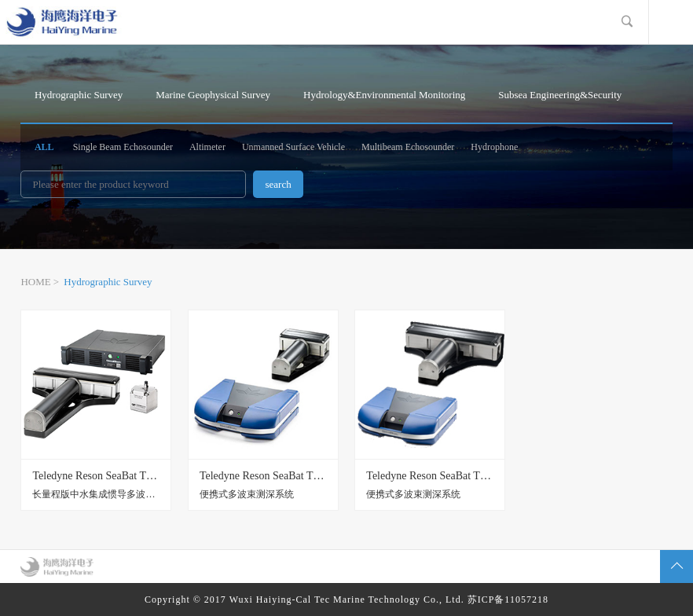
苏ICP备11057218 (508, 599)
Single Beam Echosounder (123, 147)
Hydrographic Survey (79, 95)
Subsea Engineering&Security (560, 95)
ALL (44, 147)
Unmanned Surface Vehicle (293, 147)
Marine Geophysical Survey (213, 95)
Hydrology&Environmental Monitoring (384, 95)
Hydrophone (494, 147)
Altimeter (207, 147)
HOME (35, 282)
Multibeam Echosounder (408, 147)
